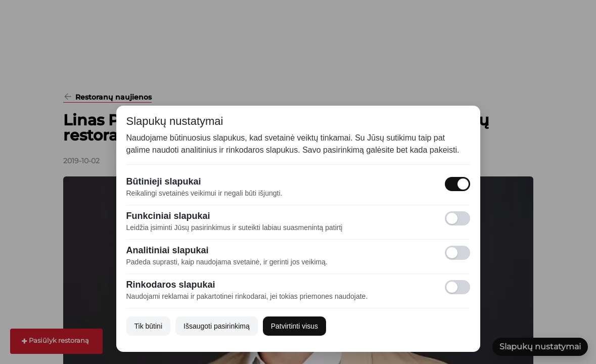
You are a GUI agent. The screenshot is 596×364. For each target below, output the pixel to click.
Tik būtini (149, 326)
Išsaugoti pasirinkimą (217, 326)
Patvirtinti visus (294, 326)
